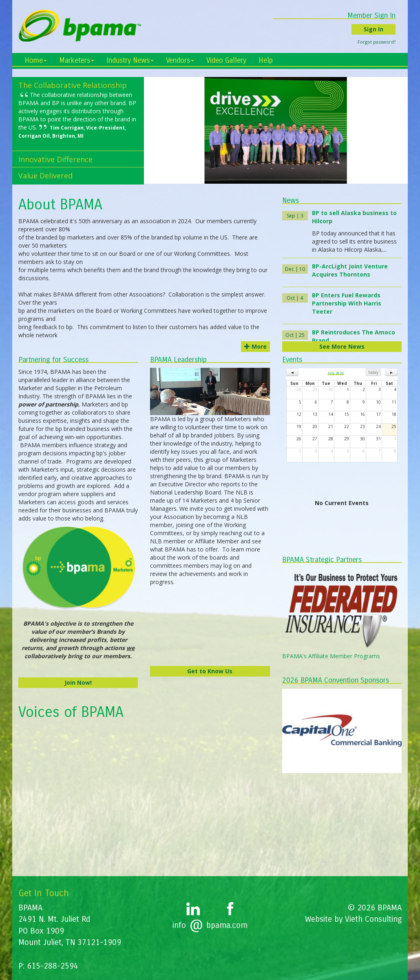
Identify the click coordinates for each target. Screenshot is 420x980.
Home (36, 60)
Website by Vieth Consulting (353, 919)
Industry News (130, 60)
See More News (342, 346)
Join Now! (78, 682)
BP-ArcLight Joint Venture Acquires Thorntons (350, 270)
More (255, 346)
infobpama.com (210, 925)
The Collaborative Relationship (73, 85)
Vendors (180, 60)
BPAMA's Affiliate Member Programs (331, 656)
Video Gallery (226, 60)
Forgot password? (383, 42)
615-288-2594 (53, 966)
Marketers (77, 60)
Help (266, 60)
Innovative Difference (55, 159)
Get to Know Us (210, 671)
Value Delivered (45, 176)
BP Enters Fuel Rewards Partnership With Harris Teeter (347, 303)
